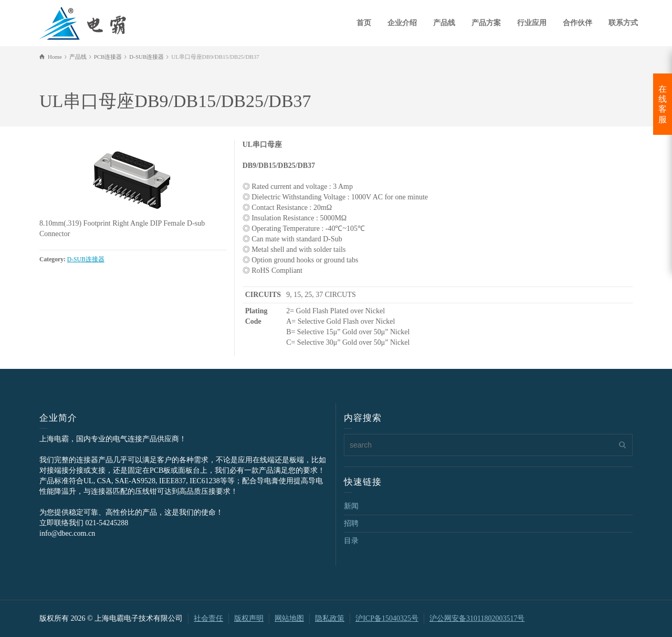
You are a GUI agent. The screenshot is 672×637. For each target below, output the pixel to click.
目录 (351, 541)
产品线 (444, 23)
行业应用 (532, 23)
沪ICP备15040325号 (387, 618)
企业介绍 (402, 23)
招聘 (351, 523)
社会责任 (208, 618)
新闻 (351, 506)
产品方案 (486, 23)
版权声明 (249, 618)
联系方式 (623, 23)
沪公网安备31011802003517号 (477, 618)
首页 (364, 23)
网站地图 (289, 618)
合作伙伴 (577, 23)
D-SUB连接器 (86, 259)
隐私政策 (330, 618)
